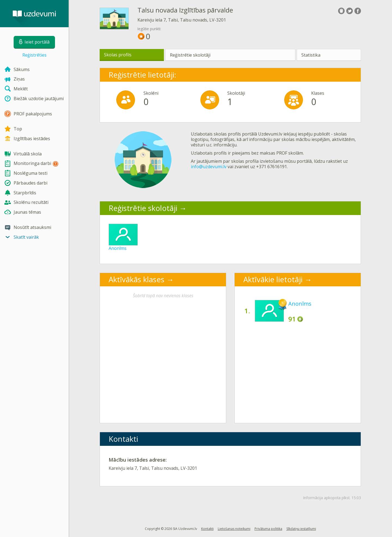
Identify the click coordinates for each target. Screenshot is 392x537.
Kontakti (207, 529)
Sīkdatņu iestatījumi (301, 529)
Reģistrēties (34, 55)
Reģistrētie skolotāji (190, 55)
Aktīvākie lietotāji (273, 279)
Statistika (311, 55)
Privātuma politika (268, 529)
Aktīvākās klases (137, 279)
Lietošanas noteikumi (234, 529)
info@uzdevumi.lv (209, 167)
